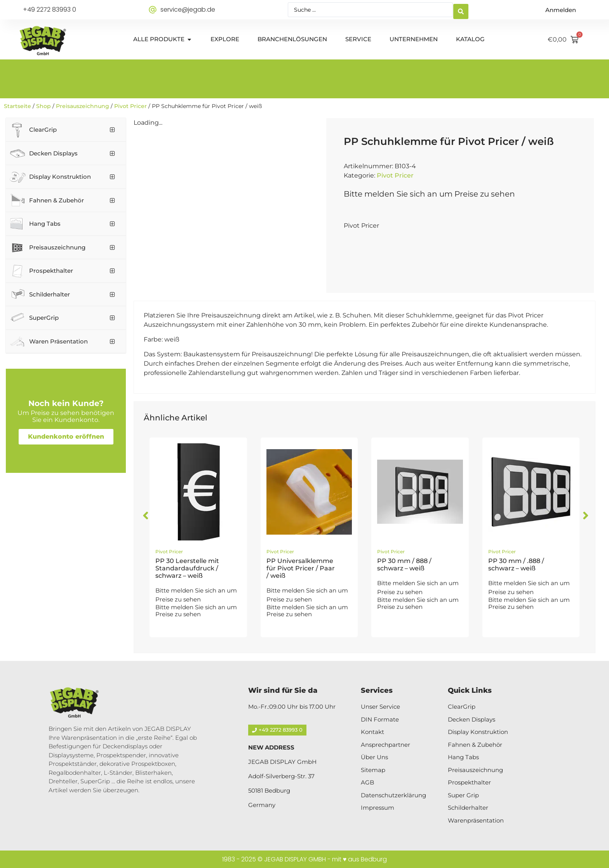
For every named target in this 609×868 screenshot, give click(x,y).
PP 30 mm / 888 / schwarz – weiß (404, 565)
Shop (43, 106)
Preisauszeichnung (83, 106)
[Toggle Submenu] (112, 130)
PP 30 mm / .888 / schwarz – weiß (516, 565)
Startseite (17, 106)
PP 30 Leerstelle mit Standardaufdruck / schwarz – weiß (187, 568)
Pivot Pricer (130, 106)
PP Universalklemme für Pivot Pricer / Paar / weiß (301, 568)
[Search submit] (461, 10)
